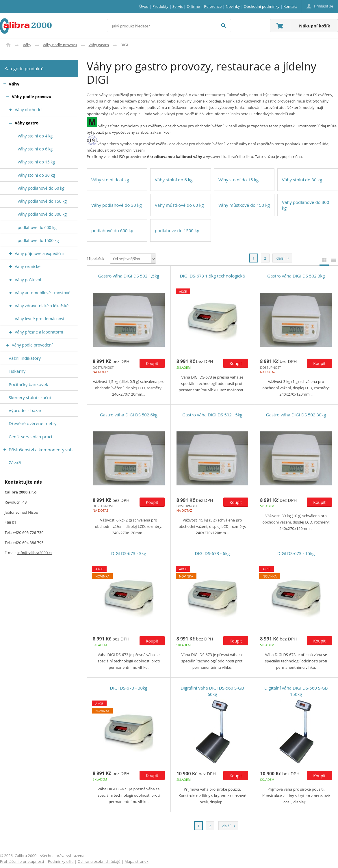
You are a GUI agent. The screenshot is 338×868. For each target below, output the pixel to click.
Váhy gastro (99, 45)
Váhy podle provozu (60, 45)
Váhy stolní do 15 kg (238, 180)
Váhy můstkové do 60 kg (179, 205)
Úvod (8, 45)
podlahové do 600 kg (112, 230)
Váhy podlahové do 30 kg (117, 205)
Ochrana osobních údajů (99, 861)
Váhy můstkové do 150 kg (244, 205)
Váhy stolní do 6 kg (174, 180)
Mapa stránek (136, 861)
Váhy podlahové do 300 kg (305, 205)
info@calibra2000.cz (35, 553)
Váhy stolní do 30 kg (302, 180)
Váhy (27, 45)
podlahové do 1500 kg (177, 230)
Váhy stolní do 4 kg (110, 180)
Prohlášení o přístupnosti (22, 861)
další (278, 257)
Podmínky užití (61, 861)
